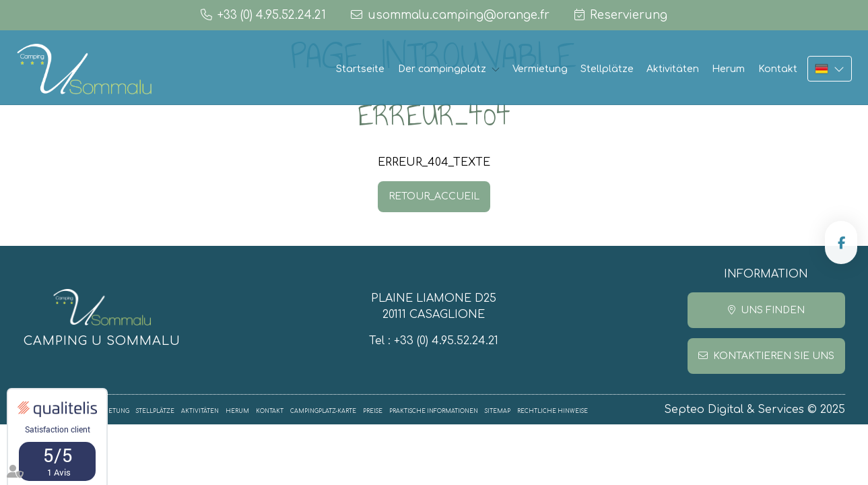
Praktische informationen (434, 411)
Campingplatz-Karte (323, 411)
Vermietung (540, 69)
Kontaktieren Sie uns (774, 356)
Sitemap (498, 411)
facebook (841, 243)
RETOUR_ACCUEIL (434, 196)
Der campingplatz (442, 69)
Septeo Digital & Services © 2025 (755, 410)
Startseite (360, 69)
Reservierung (629, 15)
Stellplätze (607, 69)
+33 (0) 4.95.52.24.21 (446, 341)
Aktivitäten (673, 69)
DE (830, 69)
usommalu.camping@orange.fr (459, 15)
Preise (373, 411)
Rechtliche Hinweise (553, 411)
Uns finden (773, 310)
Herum (728, 69)
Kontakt (778, 69)
